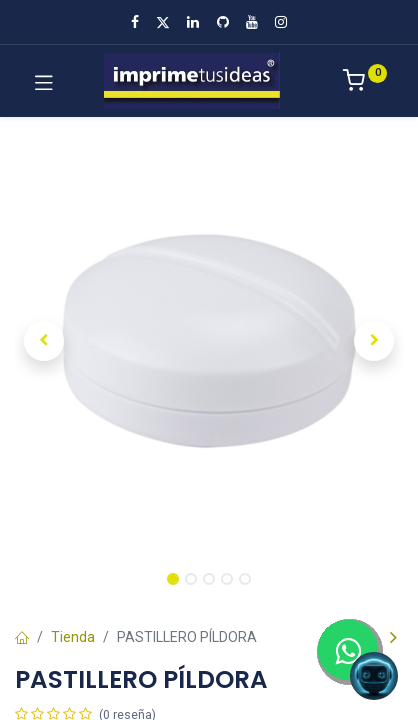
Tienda (73, 637)
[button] (44, 341)
